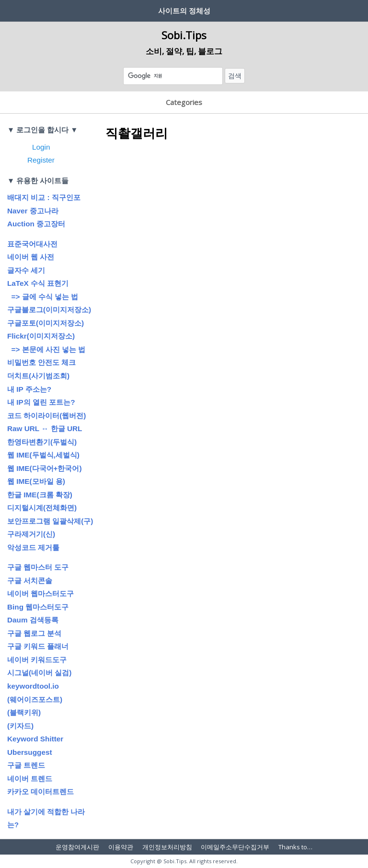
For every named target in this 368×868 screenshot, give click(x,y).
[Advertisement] (232, 222)
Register (41, 160)
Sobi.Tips (184, 35)
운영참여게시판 (77, 847)
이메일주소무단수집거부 (235, 847)
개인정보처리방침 (167, 847)
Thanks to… (295, 847)
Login (41, 147)
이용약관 (121, 847)
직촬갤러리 (137, 133)
